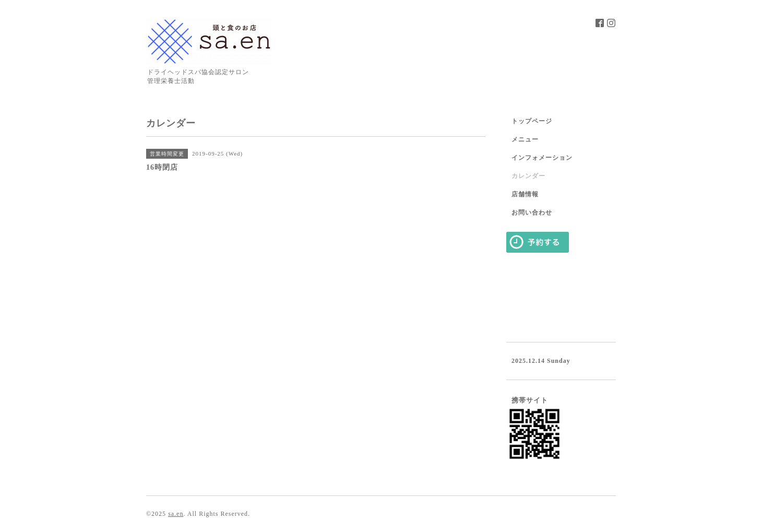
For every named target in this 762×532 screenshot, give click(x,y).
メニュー (525, 139)
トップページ (532, 121)
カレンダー (528, 176)
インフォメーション (542, 158)
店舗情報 (525, 194)
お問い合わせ (532, 212)
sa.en (176, 514)
